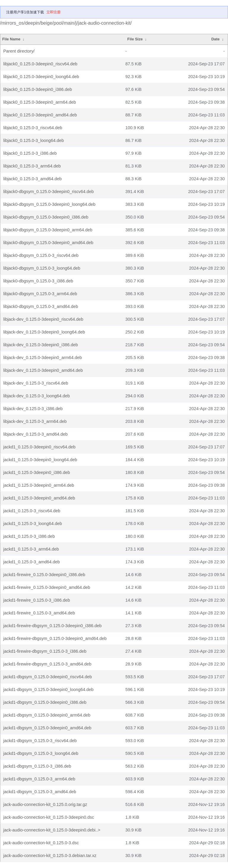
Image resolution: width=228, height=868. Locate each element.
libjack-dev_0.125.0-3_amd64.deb (35, 434)
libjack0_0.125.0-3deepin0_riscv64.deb (40, 64)
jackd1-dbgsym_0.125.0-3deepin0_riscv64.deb (47, 677)
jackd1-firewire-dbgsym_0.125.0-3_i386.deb (45, 651)
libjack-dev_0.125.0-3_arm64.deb (35, 421)
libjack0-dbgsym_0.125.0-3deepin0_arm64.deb (48, 230)
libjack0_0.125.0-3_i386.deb (30, 153)
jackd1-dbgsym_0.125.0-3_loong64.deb (41, 753)
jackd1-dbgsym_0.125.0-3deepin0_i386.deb (45, 702)
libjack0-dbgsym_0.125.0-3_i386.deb (38, 281)
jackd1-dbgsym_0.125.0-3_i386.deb (37, 766)
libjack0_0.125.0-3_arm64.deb (32, 166)
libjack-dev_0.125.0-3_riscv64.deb (36, 383)
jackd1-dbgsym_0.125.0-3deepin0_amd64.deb (47, 728)
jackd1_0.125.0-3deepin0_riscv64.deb (39, 447)
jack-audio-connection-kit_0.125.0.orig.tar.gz (45, 804)
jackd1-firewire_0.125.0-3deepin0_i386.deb (44, 575)
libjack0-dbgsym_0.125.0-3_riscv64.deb (41, 255)
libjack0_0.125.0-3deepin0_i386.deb (38, 89)
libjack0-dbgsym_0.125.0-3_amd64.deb (41, 306)
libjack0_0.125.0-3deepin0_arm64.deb (40, 102)
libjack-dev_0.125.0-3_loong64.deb (37, 396)
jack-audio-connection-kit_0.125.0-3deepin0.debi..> (52, 830)
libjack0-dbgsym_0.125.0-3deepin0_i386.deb (46, 217)
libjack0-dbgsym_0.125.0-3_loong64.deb (42, 268)
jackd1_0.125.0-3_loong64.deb (33, 524)
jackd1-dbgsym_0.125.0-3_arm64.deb (39, 779)
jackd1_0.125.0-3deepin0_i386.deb (37, 472)
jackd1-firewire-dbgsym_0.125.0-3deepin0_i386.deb (52, 626)
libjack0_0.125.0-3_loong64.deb (34, 140)
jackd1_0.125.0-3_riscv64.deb (32, 511)
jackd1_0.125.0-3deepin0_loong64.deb (40, 460)
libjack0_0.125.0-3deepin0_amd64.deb (40, 115)
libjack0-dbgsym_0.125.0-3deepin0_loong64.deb (49, 204)
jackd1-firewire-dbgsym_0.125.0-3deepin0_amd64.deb (55, 638)
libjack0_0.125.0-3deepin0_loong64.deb (41, 77)
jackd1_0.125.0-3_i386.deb (29, 536)
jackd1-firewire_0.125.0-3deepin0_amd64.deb (47, 587)
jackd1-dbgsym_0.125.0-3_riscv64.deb (40, 741)
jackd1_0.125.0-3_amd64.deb (31, 562)
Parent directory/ (19, 51)
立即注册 (53, 12)
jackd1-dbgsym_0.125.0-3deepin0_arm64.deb (47, 715)
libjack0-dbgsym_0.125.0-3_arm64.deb (40, 294)
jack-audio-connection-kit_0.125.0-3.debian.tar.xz (50, 856)
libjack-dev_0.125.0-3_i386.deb (33, 409)
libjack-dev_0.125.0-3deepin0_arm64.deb (43, 358)
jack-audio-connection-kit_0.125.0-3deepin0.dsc (49, 817)
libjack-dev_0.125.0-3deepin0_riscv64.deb (43, 319)
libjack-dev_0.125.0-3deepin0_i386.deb (41, 345)
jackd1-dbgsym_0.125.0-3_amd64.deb (40, 792)
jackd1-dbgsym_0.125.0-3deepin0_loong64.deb (48, 690)
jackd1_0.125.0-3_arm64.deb (31, 549)
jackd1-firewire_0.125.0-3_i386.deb (37, 600)
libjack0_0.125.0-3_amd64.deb (33, 179)
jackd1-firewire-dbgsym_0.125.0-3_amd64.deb (47, 664)
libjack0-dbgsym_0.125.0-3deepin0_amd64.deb (48, 243)
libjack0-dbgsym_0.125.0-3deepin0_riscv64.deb (49, 192)
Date (216, 39)
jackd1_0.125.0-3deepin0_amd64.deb (39, 498)
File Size (135, 39)
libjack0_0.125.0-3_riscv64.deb (33, 128)
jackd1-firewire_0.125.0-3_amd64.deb (39, 613)
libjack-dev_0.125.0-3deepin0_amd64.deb (43, 370)
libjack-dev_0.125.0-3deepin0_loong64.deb (44, 332)
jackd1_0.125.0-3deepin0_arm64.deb (39, 485)
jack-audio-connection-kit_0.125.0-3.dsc (41, 843)
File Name (11, 39)
